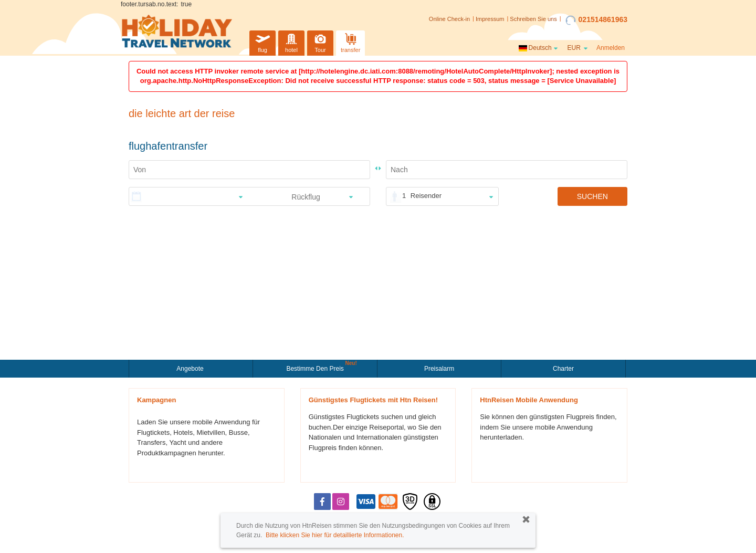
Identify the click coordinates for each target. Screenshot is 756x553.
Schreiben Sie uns (533, 19)
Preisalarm (439, 369)
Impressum (490, 19)
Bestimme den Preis (316, 368)
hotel (291, 42)
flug (262, 42)
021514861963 (596, 20)
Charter (563, 369)
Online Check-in (449, 19)
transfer (350, 42)
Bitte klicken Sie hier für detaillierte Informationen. (335, 535)
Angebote (191, 369)
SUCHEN (592, 196)
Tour (320, 42)
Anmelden (611, 48)
